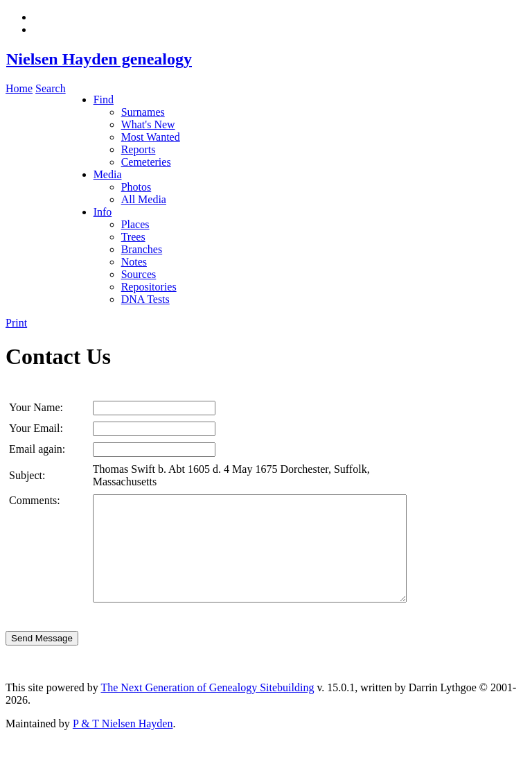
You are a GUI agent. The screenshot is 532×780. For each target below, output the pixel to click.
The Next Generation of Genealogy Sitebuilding (207, 708)
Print (16, 323)
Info (103, 212)
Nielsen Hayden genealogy (99, 59)
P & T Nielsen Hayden (123, 744)
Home (19, 88)
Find (104, 99)
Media (108, 174)
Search (51, 88)
